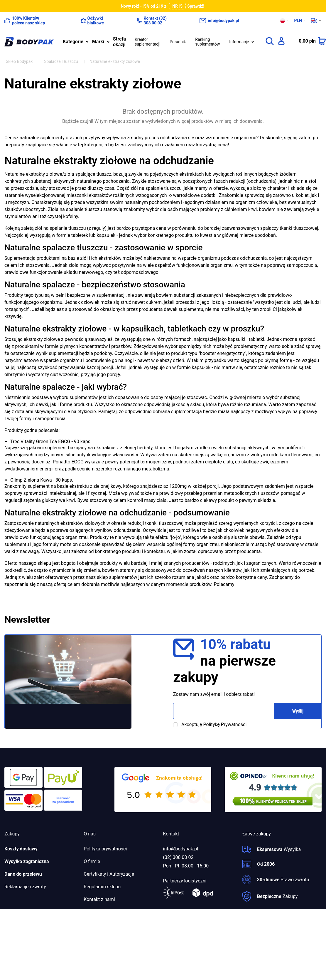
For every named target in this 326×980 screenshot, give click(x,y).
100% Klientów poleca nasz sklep (28, 21)
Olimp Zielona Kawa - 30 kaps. (42, 480)
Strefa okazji (119, 42)
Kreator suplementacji (147, 42)
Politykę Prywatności (225, 724)
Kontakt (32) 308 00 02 (155, 21)
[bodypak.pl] (29, 42)
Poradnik (178, 42)
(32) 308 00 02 (178, 857)
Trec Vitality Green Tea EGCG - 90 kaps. (51, 442)
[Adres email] (224, 711)
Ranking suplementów (207, 42)
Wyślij (298, 711)
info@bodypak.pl (223, 21)
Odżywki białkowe (96, 21)
